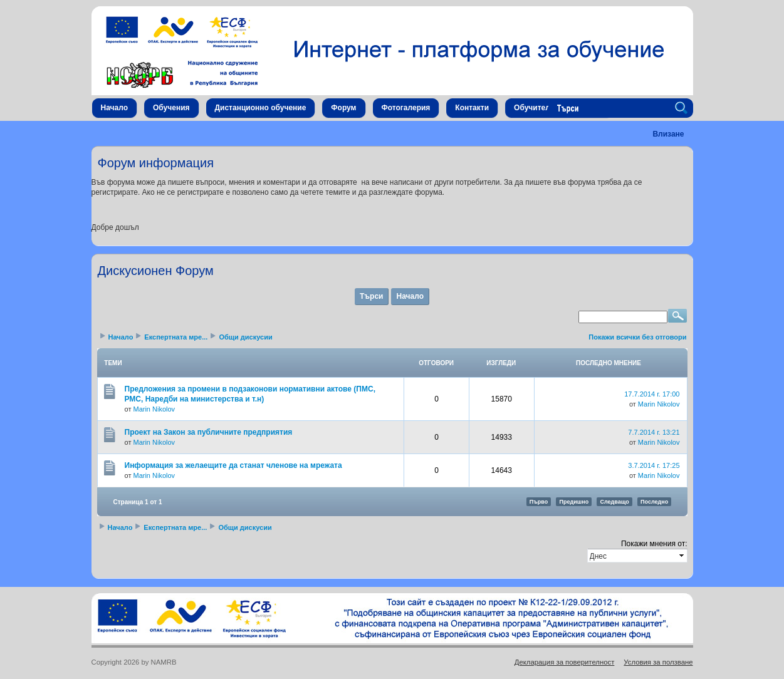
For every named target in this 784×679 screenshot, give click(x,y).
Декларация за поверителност (565, 662)
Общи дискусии (245, 337)
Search (683, 108)
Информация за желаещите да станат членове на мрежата (233, 465)
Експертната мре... (176, 337)
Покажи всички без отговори (637, 337)
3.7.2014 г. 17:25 (654, 465)
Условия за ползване (658, 662)
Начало (410, 296)
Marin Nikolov (154, 409)
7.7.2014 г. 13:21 (654, 432)
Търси (371, 296)
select (682, 556)
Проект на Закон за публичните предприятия (209, 432)
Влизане (668, 134)
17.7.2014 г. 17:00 (652, 394)
